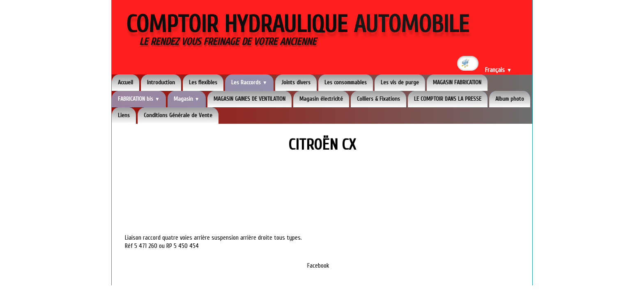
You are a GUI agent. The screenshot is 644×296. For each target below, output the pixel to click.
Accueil (125, 82)
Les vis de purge (400, 82)
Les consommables (346, 82)
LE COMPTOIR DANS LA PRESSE (448, 99)
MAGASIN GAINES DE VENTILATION (250, 99)
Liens (124, 115)
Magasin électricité (321, 99)
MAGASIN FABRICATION (457, 82)
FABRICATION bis (139, 99)
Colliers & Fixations (378, 99)
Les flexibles (203, 82)
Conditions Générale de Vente (178, 115)
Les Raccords (249, 82)
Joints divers (296, 82)
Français (498, 70)
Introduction (161, 82)
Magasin (187, 99)
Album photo (510, 99)
